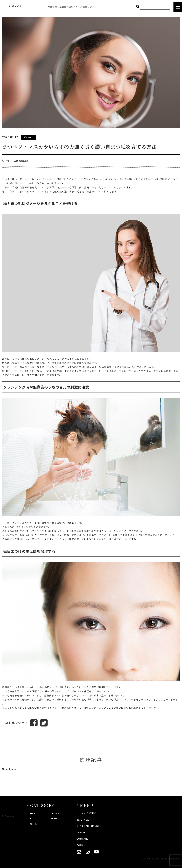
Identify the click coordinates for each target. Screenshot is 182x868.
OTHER (34, 824)
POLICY (81, 845)
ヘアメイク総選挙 (86, 813)
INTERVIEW (83, 820)
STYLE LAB (15, 6)
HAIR (33, 813)
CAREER (81, 832)
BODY (54, 818)
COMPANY (82, 839)
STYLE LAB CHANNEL (89, 826)
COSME (55, 813)
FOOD (34, 818)
